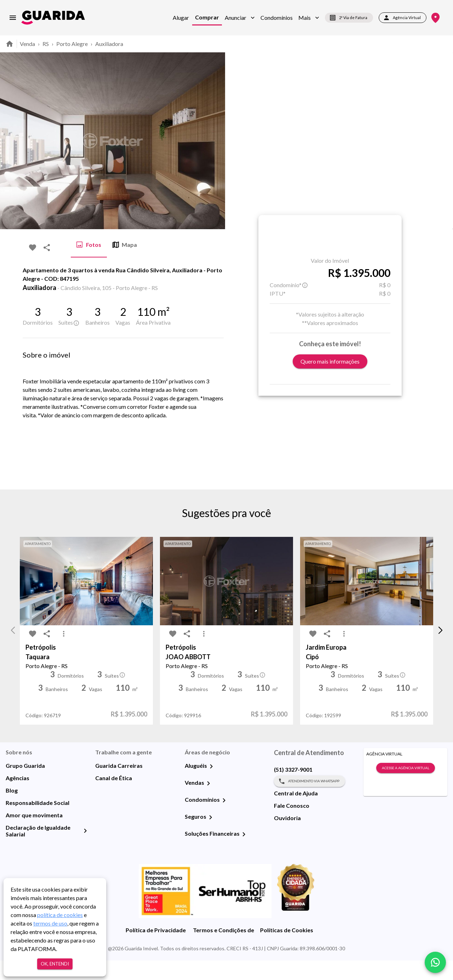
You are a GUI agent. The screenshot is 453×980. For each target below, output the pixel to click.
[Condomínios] (224, 820)
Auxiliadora (109, 44)
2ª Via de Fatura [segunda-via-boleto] (349, 18)
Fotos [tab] (89, 245)
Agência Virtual (403, 18)
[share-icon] (47, 248)
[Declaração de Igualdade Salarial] (85, 850)
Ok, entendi (55, 964)
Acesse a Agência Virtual (406, 788)
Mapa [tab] (125, 245)
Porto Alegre (72, 44)
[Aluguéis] (211, 786)
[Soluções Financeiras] (244, 854)
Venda (27, 44)
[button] (240, 18)
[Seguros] (211, 837)
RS (46, 44)
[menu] (13, 18)
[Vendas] (208, 803)
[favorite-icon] (33, 248)
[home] (53, 18)
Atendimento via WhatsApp (309, 801)
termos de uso (50, 923)
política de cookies (60, 915)
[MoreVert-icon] (64, 654)
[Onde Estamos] (435, 18)
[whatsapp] (435, 962)
